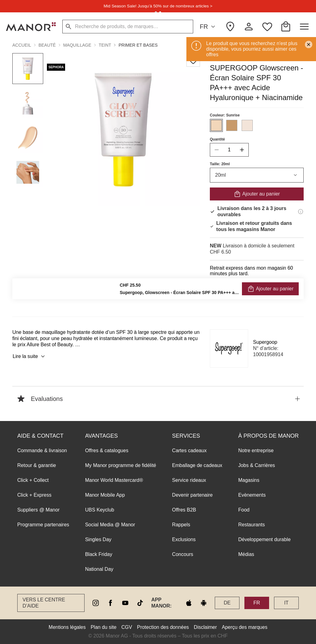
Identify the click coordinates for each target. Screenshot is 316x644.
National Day (99, 569)
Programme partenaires (43, 525)
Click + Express (34, 495)
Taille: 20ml (220, 164)
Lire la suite (30, 356)
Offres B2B (184, 510)
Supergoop (265, 342)
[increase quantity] (242, 150)
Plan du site (104, 627)
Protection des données (163, 627)
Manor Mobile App (105, 495)
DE (227, 603)
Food (244, 510)
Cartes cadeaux (189, 450)
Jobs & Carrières (257, 465)
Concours (183, 554)
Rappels (181, 525)
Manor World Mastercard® (114, 480)
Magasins (249, 480)
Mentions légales (67, 627)
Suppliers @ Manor (38, 510)
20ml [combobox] (257, 175)
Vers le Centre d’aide (44, 603)
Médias (246, 554)
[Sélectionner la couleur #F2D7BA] (216, 125)
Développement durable (264, 539)
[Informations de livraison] (301, 212)
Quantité (217, 139)
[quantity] (229, 150)
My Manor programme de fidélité (121, 465)
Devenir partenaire (193, 495)
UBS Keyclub (100, 510)
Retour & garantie (37, 465)
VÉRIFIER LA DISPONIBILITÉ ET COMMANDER (257, 290)
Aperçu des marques (245, 627)
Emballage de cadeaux (197, 465)
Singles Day (98, 539)
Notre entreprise (256, 450)
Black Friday (99, 554)
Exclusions (184, 539)
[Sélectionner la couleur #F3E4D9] (247, 125)
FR (208, 27)
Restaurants (252, 525)
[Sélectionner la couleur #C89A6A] (232, 125)
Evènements (252, 495)
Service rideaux (189, 480)
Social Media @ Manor (110, 525)
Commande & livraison (42, 450)
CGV (127, 627)
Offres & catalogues (107, 450)
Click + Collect (33, 480)
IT (286, 603)
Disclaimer (205, 627)
